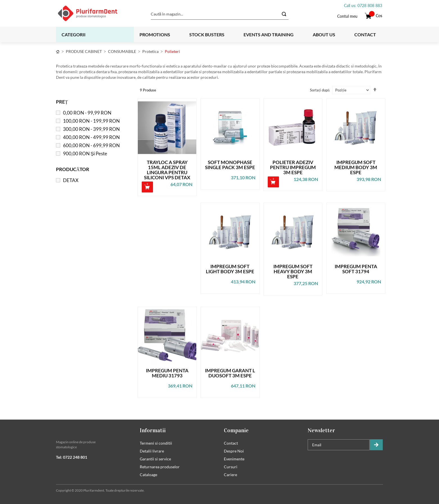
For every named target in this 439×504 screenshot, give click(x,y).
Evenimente (234, 459)
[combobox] (220, 14)
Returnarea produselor (160, 467)
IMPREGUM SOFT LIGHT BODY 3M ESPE (230, 269)
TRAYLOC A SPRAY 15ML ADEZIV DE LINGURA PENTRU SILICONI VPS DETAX (167, 170)
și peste (85, 154)
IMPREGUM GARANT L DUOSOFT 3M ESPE (230, 373)
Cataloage (148, 475)
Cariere (230, 475)
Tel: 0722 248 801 (72, 457)
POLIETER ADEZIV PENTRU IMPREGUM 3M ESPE (293, 167)
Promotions (155, 34)
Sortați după (320, 90)
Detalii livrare (152, 451)
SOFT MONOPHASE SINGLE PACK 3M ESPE (230, 165)
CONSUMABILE (122, 51)
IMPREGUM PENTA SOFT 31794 (356, 269)
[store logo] (95, 13)
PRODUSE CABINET (84, 51)
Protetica (150, 51)
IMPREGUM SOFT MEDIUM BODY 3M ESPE (356, 167)
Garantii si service (155, 459)
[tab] (94, 430)
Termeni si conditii (156, 443)
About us (324, 34)
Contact (365, 34)
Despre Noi (234, 451)
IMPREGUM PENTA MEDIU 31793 (167, 373)
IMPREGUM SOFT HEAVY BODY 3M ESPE (293, 272)
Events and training (269, 34)
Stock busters (207, 34)
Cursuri (231, 467)
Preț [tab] (62, 102)
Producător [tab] (73, 169)
